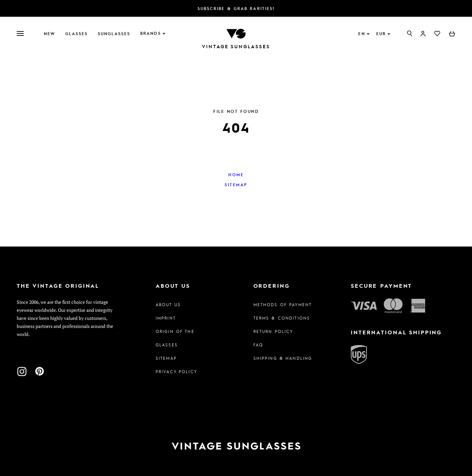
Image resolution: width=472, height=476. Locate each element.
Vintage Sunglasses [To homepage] (236, 46)
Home (236, 175)
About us (168, 304)
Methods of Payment (283, 304)
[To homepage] (236, 33)
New (50, 33)
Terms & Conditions (282, 318)
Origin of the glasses (175, 338)
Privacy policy (176, 371)
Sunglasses (114, 33)
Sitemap (236, 185)
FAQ (258, 345)
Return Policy (273, 331)
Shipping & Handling (283, 358)
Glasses (76, 33)
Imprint (166, 318)
